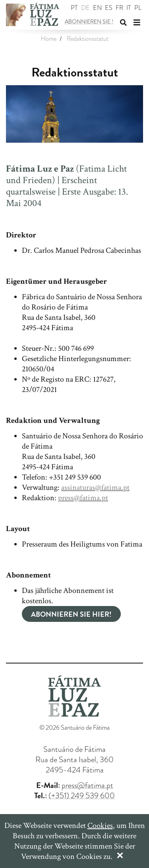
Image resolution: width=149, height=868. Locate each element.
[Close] (120, 857)
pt (74, 8)
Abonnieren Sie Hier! (71, 614)
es (109, 8)
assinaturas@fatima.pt (95, 488)
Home (49, 39)
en (97, 8)
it (129, 8)
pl (138, 8)
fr (119, 8)
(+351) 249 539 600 (82, 795)
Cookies (100, 826)
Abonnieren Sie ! (89, 22)
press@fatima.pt (83, 498)
